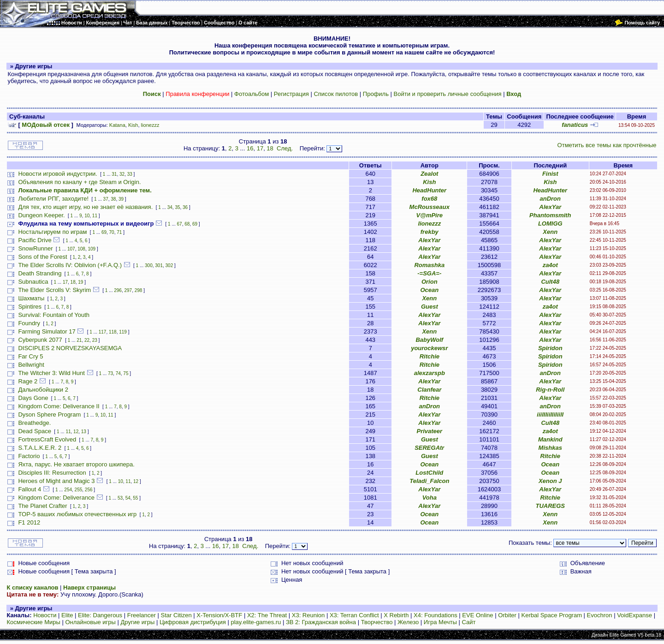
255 (79, 490)
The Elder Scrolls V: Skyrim (54, 290)
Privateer (429, 431)
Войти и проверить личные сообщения (448, 94)
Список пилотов (336, 94)
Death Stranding (40, 273)
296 (118, 290)
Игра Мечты (440, 622)
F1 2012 (29, 522)
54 (128, 498)
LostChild (429, 473)
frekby (430, 232)
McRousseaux (430, 207)
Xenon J (550, 481)
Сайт (468, 622)
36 (185, 207)
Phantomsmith (550, 215)
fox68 (429, 199)
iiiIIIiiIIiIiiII (550, 414)
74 (118, 373)
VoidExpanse (634, 615)
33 (130, 174)
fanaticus (575, 125)
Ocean (429, 290)
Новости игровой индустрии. (57, 174)
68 (187, 224)
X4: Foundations (436, 615)
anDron (551, 199)
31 (114, 174)
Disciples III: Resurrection (52, 473)
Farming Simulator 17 (47, 331)
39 (121, 199)
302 (169, 265)
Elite (67, 615)
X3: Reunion (308, 615)
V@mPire (430, 215)
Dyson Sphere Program (49, 414)
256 (89, 490)
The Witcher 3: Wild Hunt (51, 373)
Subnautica (33, 282)
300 (149, 265)
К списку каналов (32, 587)
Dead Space (35, 431)
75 (126, 373)
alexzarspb (430, 373)
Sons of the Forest (42, 257)
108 (81, 249)
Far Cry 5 (30, 356)
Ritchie (430, 356)
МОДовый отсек (46, 125)
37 (106, 199)
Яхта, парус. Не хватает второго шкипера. (76, 464)
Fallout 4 (30, 489)
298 (139, 290)
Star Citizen (176, 615)
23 (95, 340)
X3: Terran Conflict (354, 615)
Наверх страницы (89, 587)
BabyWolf (429, 340)
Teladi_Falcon (429, 481)
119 (123, 332)
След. (285, 148)
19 (80, 282)
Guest (430, 307)
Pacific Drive (35, 240)
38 (113, 199)
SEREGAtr (429, 448)
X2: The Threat (267, 615)
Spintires (30, 307)
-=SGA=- (429, 273)
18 (270, 148)
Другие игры (138, 622)
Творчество (377, 622)
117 (103, 332)
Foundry (29, 323)
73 (110, 373)
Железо (408, 622)
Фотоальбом (252, 94)
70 (112, 232)
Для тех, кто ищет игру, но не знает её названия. (85, 207)
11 (95, 216)
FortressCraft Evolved (47, 439)
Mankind (550, 439)
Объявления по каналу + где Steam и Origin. (79, 182)
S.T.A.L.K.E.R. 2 (40, 448)
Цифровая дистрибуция (193, 622)
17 (260, 148)
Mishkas (550, 448)
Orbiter (507, 615)
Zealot (429, 174)
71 (119, 232)
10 (87, 216)
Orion (430, 282)
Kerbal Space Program (551, 615)
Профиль (376, 94)
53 (120, 498)
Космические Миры (33, 622)
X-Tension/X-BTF (219, 615)
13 (84, 432)
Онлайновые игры (90, 622)
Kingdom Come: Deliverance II (59, 406)
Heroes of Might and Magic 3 (56, 481)
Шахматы (31, 298)
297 (128, 290)
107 (71, 249)
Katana (117, 125)
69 (195, 224)
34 (170, 207)
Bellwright (31, 365)
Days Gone (33, 398)
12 (76, 432)
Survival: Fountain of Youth (54, 315)
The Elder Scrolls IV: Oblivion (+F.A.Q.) (70, 265)
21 (79, 340)
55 (135, 498)
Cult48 (550, 282)
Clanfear (429, 390)
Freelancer (142, 615)
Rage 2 (28, 381)
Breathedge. (34, 423)
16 (250, 148)
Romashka (429, 265)
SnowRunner (35, 248)
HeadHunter (429, 190)
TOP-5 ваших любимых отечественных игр (77, 514)
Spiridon (550, 348)
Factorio (29, 456)
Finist (550, 174)
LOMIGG (550, 224)
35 (177, 207)
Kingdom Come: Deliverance (56, 498)
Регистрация (291, 94)
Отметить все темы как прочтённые (607, 145)
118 (113, 332)
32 (122, 174)
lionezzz (150, 125)
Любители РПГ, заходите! (53, 199)
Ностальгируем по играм (52, 232)
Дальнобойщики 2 (43, 390)
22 (87, 340)
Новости (45, 615)
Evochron (600, 615)
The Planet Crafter (42, 506)
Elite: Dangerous (100, 615)
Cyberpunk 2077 (40, 340)
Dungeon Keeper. (41, 215)
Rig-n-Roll (550, 390)
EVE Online (477, 615)
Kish (133, 125)
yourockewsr (429, 348)
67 (180, 224)
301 (159, 265)
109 (92, 249)
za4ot (550, 265)
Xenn (550, 232)
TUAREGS (550, 506)
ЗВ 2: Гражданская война (321, 622)
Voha (430, 498)
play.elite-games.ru (256, 622)
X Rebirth (396, 615)
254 (68, 490)
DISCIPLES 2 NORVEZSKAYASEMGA (70, 348)
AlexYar (550, 207)
